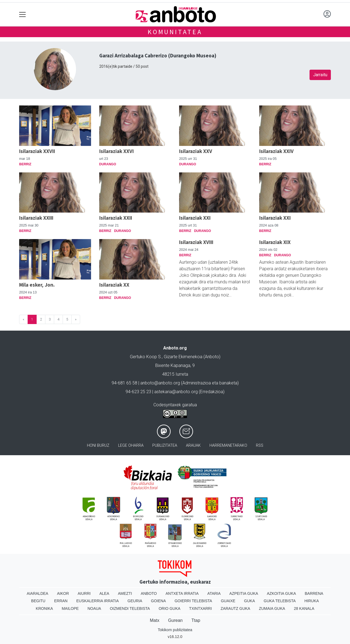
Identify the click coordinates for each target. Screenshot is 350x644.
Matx (155, 620)
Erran (61, 601)
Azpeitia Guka (244, 593)
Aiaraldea (38, 593)
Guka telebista (280, 601)
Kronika (44, 608)
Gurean (175, 620)
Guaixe (228, 601)
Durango (108, 164)
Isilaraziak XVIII (196, 242)
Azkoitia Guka (282, 593)
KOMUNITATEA (175, 32)
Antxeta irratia (182, 593)
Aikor (63, 593)
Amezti (125, 593)
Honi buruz (98, 445)
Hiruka (312, 601)
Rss (260, 445)
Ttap (196, 620)
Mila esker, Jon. (37, 285)
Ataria (214, 593)
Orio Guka (169, 608)
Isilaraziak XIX (275, 242)
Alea (104, 593)
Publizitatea (165, 445)
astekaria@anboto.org (176, 392)
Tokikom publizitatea (175, 630)
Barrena (314, 593)
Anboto (149, 593)
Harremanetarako (228, 445)
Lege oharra (131, 445)
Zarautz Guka (235, 608)
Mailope (70, 608)
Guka (250, 601)
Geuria (135, 601)
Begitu (38, 601)
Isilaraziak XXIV (276, 151)
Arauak (193, 445)
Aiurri (84, 593)
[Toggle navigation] (23, 14)
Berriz (25, 164)
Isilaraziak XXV (196, 151)
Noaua (94, 608)
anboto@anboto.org (160, 383)
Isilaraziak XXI (195, 218)
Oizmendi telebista (130, 608)
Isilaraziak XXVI (116, 151)
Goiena (158, 601)
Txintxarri (201, 608)
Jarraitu (320, 75)
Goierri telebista (193, 601)
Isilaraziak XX (114, 285)
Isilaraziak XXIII (36, 218)
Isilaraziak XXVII (37, 151)
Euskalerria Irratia (97, 601)
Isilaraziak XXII (116, 218)
